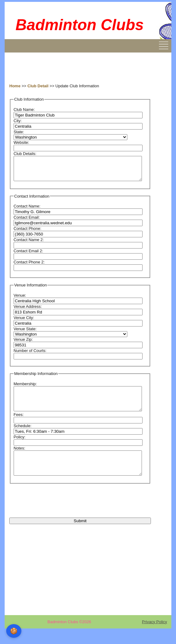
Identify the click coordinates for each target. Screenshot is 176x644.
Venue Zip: (23, 344)
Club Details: (25, 154)
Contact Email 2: (28, 256)
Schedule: (23, 435)
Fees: (19, 424)
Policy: (20, 446)
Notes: (20, 457)
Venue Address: (28, 311)
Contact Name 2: (29, 244)
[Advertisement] (59, 68)
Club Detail (38, 86)
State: (19, 132)
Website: (21, 142)
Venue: (20, 300)
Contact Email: (27, 222)
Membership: (25, 388)
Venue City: (24, 322)
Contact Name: (27, 211)
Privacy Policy (154, 636)
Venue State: (25, 333)
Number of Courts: (30, 355)
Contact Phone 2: (29, 267)
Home (15, 86)
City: (18, 121)
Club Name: (24, 110)
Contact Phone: (28, 233)
